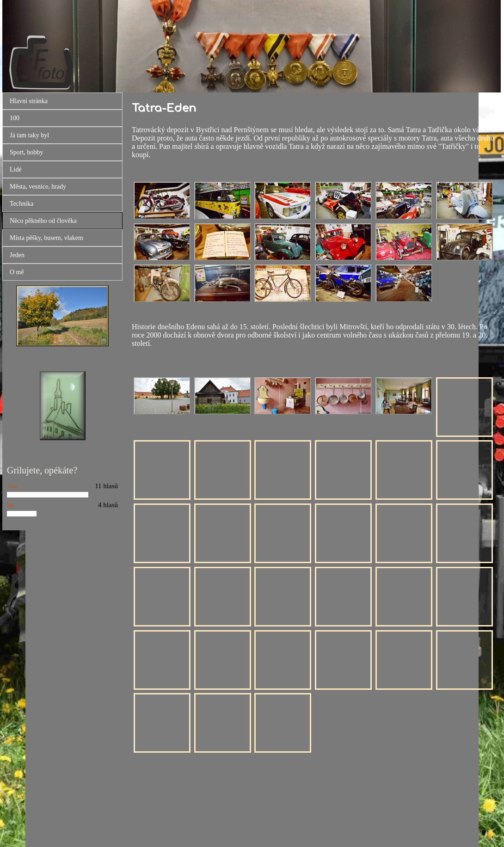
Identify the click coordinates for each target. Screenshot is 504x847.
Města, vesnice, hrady (38, 187)
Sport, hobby (26, 152)
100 (15, 118)
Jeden (17, 255)
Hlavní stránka (29, 101)
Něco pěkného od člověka (43, 221)
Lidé (16, 169)
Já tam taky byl (29, 135)
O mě (17, 272)
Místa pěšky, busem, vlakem (46, 238)
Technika (22, 204)
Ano (12, 486)
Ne (10, 505)
